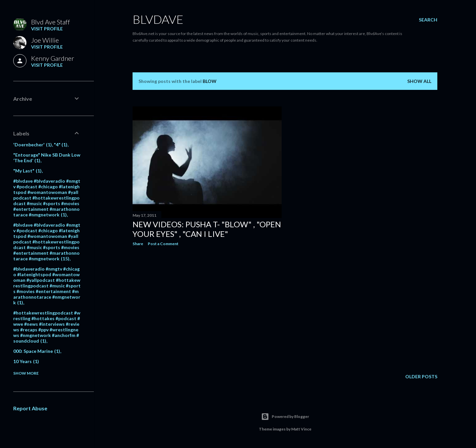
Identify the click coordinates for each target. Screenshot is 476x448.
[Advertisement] (207, 309)
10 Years (26, 361)
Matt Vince (301, 429)
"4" (61, 145)
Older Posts (421, 376)
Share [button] (138, 244)
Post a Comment (163, 244)
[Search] (428, 20)
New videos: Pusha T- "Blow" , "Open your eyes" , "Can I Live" (207, 229)
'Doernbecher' (33, 145)
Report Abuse (30, 408)
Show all (419, 81)
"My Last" (27, 171)
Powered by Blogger (285, 417)
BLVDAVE (158, 19)
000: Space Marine (37, 351)
